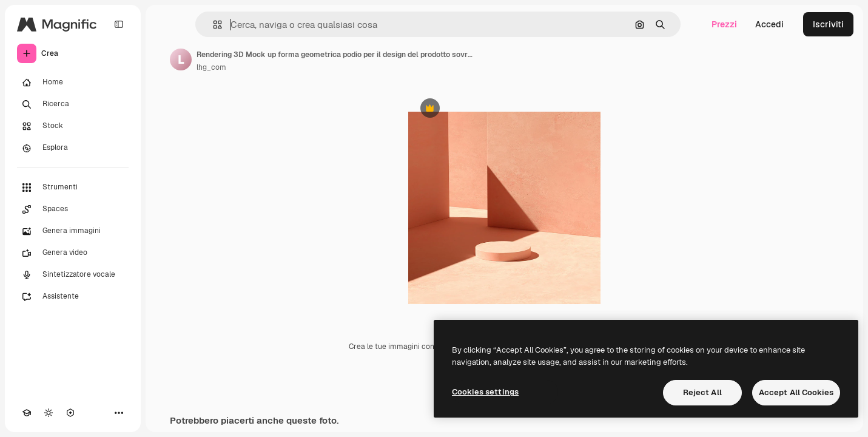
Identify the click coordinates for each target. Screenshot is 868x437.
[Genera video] (73, 253)
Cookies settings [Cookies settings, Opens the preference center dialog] (485, 392)
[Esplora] (73, 148)
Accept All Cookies (796, 392)
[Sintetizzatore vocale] (73, 275)
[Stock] (73, 126)
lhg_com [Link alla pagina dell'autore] (211, 67)
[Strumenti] (73, 188)
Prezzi (724, 24)
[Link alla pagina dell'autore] (181, 59)
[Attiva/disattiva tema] (49, 413)
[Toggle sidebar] (119, 24)
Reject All (702, 392)
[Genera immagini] (73, 231)
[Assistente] (73, 297)
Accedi (769, 24)
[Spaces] (73, 209)
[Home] (73, 83)
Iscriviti (828, 24)
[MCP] (70, 413)
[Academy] (27, 413)
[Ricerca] (73, 104)
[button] (213, 25)
